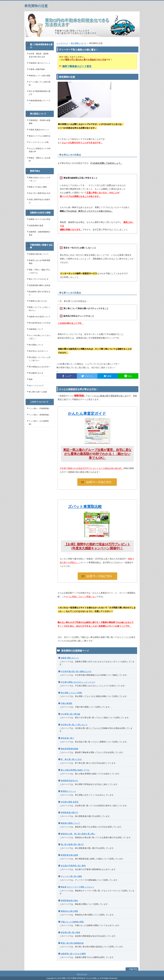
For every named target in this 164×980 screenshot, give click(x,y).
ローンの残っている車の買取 (40, 83)
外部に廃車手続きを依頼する (40, 201)
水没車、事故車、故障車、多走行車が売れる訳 (40, 55)
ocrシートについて (36, 386)
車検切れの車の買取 (69, 911)
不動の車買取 (66, 703)
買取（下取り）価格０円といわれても (40, 271)
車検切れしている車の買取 (40, 76)
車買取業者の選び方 (69, 812)
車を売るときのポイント (39, 351)
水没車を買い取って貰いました (74, 725)
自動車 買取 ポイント (70, 658)
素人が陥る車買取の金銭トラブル (75, 770)
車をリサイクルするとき (39, 279)
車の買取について (79, 43)
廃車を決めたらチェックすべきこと (40, 179)
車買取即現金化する (69, 781)
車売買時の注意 (36, 6)
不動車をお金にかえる (38, 301)
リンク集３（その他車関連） (39, 423)
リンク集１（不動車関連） (40, 408)
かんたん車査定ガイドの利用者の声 (40, 150)
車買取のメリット (68, 791)
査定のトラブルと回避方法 (40, 136)
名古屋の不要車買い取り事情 (73, 866)
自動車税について (36, 329)
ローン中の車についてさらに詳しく (40, 337)
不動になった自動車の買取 (72, 922)
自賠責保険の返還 (36, 225)
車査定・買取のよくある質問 (40, 159)
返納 (31, 379)
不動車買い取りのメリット (40, 63)
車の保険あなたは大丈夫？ (40, 367)
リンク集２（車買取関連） (40, 415)
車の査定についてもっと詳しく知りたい (40, 359)
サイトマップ (82, 974)
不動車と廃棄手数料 (37, 69)
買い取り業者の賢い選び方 (72, 844)
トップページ (62, 43)
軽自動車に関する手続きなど (40, 293)
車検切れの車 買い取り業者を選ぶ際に (78, 834)
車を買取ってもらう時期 (71, 693)
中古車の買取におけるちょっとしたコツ (78, 682)
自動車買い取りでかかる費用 (73, 954)
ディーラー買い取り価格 (71, 876)
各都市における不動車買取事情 (40, 262)
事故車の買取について (70, 823)
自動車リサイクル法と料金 (40, 219)
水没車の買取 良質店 (70, 802)
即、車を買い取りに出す (71, 759)
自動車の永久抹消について (40, 317)
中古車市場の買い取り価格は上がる (76, 671)
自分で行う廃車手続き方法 (40, 193)
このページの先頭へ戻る (132, 969)
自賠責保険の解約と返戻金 (40, 285)
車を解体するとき (36, 373)
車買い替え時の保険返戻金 (72, 943)
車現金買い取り (67, 738)
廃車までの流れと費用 (38, 187)
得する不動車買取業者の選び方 (40, 93)
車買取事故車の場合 (69, 901)
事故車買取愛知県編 (69, 749)
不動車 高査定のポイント (39, 130)
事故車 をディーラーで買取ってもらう (77, 887)
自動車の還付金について (39, 254)
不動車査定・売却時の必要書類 (40, 122)
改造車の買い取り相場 (70, 932)
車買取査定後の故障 (69, 855)
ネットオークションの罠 (39, 142)
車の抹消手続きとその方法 (40, 323)
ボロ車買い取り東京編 (70, 714)
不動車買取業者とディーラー (40, 102)
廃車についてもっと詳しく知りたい (40, 309)
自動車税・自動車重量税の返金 (40, 233)
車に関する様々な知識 (38, 392)
